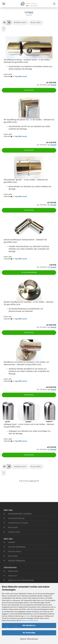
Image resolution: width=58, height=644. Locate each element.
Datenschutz (11, 571)
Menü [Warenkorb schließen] (4, 4)
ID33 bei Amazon (12, 552)
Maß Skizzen (11, 527)
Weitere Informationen (29, 639)
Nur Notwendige (29, 633)
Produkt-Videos (12, 532)
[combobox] (20, 23)
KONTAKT (9, 542)
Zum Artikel (29, 90)
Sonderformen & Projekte (16, 523)
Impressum (10, 576)
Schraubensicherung (14, 518)
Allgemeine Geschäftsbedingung (19, 580)
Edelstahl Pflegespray (14, 561)
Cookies (27, 616)
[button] (4, 23)
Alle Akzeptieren (29, 625)
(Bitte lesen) (23, 76)
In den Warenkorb (29, 272)
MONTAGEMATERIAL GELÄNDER (18, 514)
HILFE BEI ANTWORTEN (14, 547)
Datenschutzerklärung (30, 621)
